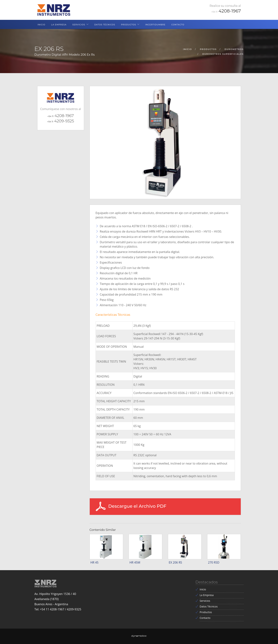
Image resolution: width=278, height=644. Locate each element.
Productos (128, 25)
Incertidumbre (155, 25)
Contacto (178, 25)
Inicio (41, 25)
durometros (234, 49)
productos (208, 49)
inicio (188, 49)
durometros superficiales (223, 54)
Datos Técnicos (105, 25)
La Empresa (59, 25)
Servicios (79, 25)
